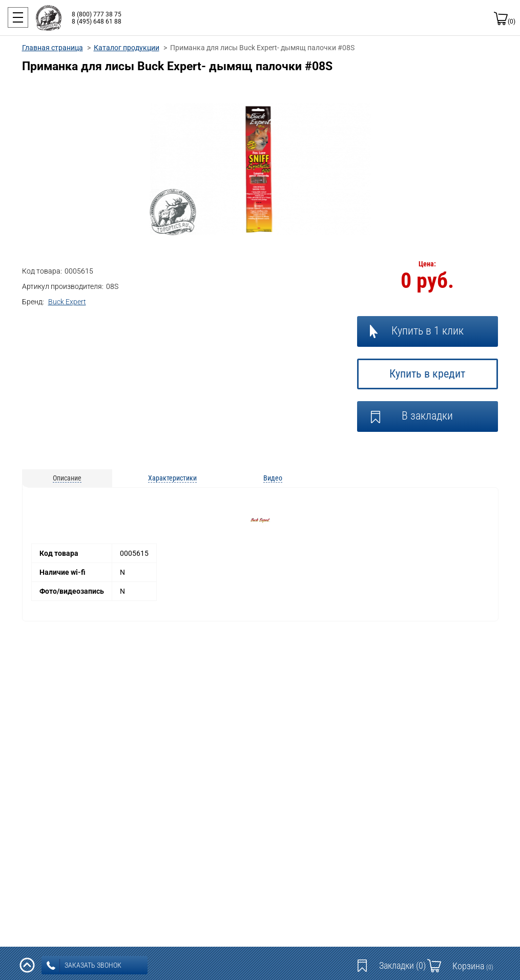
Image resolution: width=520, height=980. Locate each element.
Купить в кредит (427, 374)
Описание (67, 478)
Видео (273, 478)
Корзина (473, 966)
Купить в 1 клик (428, 331)
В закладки (427, 416)
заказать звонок (84, 966)
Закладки (402, 965)
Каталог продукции (127, 48)
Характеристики (172, 478)
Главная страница (53, 48)
